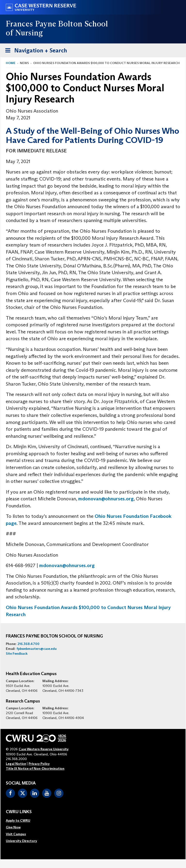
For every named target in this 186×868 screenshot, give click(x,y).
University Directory (21, 841)
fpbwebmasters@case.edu (37, 649)
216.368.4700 (28, 644)
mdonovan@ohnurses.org (106, 499)
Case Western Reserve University (44, 749)
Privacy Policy (39, 764)
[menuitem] (21, 820)
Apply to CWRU (18, 820)
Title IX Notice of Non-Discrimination (35, 769)
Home (11, 63)
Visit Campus (16, 834)
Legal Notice (16, 764)
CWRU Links (19, 812)
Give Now (13, 827)
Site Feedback (17, 653)
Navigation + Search (35, 51)
